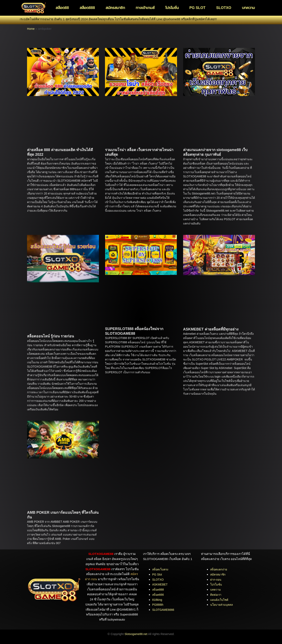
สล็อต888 (87, 8)
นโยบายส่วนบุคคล (222, 605)
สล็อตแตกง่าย (219, 569)
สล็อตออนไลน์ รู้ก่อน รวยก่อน (50, 336)
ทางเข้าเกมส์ (145, 8)
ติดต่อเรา (216, 595)
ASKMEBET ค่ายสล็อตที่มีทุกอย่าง (211, 329)
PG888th (158, 605)
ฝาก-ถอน (216, 579)
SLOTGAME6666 (164, 610)
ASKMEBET (161, 584)
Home (31, 29)
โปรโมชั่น (172, 8)
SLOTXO (224, 8)
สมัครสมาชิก (115, 8)
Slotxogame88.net (136, 634)
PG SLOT (197, 8)
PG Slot (157, 574)
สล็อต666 (158, 595)
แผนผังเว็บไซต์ (220, 600)
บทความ (248, 8)
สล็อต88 (62, 8)
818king (158, 600)
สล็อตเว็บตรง (161, 569)
